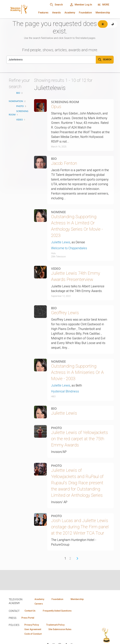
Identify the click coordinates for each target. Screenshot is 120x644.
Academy (70, 13)
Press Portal (28, 618)
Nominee (58, 212)
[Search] (56, 5)
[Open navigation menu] (103, 5)
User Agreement (33, 629)
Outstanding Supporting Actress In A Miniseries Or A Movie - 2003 (77, 372)
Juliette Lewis (61, 242)
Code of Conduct (33, 634)
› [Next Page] (77, 558)
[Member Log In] (81, 5)
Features (43, 13)
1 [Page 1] (65, 558)
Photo (56, 428)
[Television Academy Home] (25, 9)
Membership (103, 13)
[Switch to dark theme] (113, 24)
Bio (54, 159)
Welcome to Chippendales (69, 248)
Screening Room (65, 102)
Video (56, 269)
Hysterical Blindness (65, 391)
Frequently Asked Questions (57, 611)
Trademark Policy (55, 625)
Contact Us (30, 611)
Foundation (85, 13)
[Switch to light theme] (103, 24)
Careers (39, 604)
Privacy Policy (32, 625)
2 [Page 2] (70, 558)
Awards (56, 13)
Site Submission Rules (60, 629)
